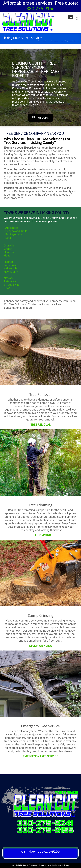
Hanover (9, 252)
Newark (8, 278)
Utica (7, 288)
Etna (8, 238)
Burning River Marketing (54, 865)
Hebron (8, 262)
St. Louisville (12, 285)
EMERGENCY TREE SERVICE (40, 756)
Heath (8, 256)
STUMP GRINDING (40, 646)
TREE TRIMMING (40, 535)
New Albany (11, 272)
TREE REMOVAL (40, 425)
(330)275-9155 (48, 851)
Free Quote (40, 118)
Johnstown (11, 265)
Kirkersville (11, 268)
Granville (9, 246)
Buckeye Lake (14, 234)
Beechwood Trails (16, 231)
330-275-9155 (41, 9)
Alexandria (12, 228)
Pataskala (10, 281)
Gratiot (8, 249)
